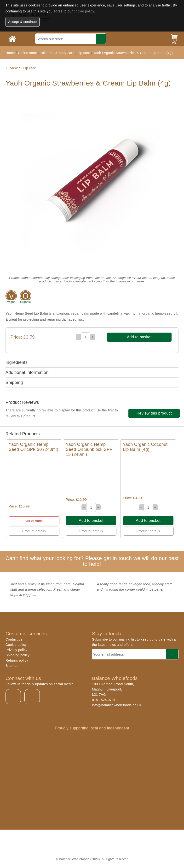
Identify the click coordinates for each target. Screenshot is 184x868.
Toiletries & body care (57, 53)
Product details (34, 531)
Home (10, 53)
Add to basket (139, 337)
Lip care (84, 53)
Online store (28, 53)
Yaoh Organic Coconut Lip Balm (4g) (145, 447)
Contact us (14, 639)
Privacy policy (16, 650)
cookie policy (84, 11)
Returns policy (17, 660)
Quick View (34, 478)
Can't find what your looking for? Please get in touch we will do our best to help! (92, 561)
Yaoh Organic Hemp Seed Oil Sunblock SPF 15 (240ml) (89, 449)
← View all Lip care (21, 68)
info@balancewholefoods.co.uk (117, 705)
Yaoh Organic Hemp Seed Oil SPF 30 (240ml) (33, 447)
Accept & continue (23, 22)
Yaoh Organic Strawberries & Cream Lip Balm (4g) (133, 53)
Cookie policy (16, 645)
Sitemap (12, 666)
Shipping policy (17, 655)
